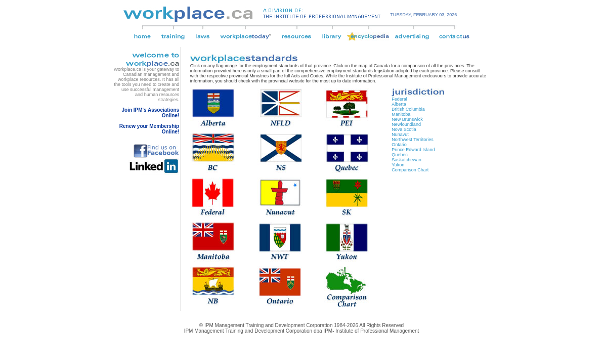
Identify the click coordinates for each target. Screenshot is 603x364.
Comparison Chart (410, 170)
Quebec (400, 155)
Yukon (398, 165)
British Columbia (408, 109)
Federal (399, 99)
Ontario (399, 145)
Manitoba (401, 114)
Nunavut (400, 134)
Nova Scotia (404, 129)
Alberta (399, 104)
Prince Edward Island (413, 150)
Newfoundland (406, 124)
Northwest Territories (412, 140)
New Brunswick (407, 119)
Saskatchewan (406, 160)
